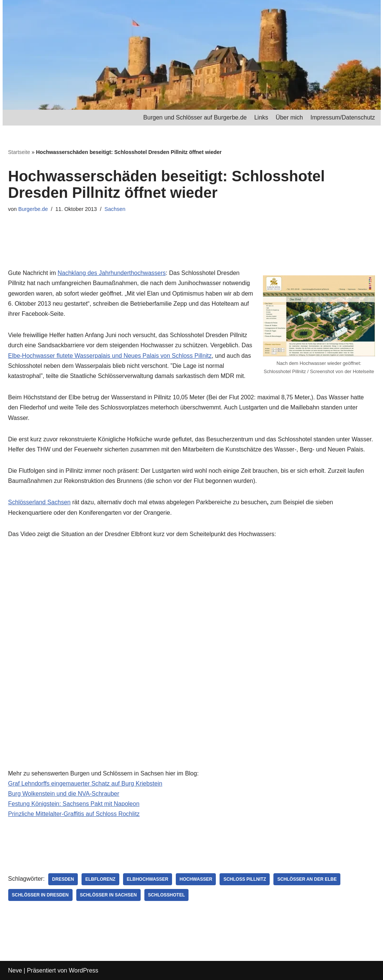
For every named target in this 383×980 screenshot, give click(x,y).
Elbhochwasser (148, 879)
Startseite (19, 152)
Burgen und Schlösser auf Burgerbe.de (195, 117)
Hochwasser (196, 879)
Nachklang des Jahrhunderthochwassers (112, 273)
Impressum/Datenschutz (343, 117)
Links (261, 117)
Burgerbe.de (33, 209)
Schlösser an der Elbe (307, 879)
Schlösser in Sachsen (108, 895)
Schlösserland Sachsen (39, 502)
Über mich (289, 117)
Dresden (63, 879)
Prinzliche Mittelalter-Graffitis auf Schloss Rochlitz (74, 814)
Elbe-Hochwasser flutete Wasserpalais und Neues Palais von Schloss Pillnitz (110, 356)
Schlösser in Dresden (40, 895)
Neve (15, 970)
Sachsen (115, 209)
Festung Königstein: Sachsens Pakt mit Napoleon (74, 804)
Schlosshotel (167, 895)
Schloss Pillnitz (245, 879)
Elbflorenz (100, 879)
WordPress (84, 970)
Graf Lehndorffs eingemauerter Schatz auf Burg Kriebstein (85, 784)
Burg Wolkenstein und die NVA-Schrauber (64, 794)
